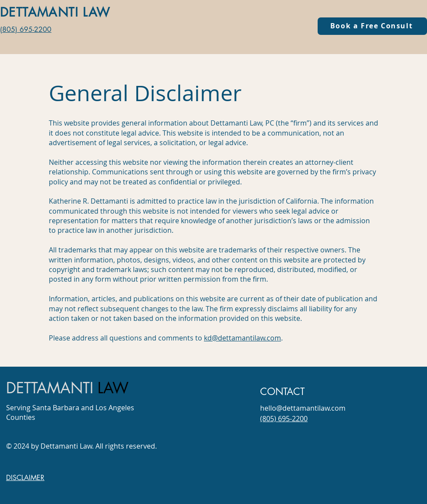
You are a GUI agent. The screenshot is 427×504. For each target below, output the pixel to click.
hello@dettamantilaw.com (303, 408)
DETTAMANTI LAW (55, 12)
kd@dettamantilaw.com (242, 338)
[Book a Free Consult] (372, 26)
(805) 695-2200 (26, 29)
